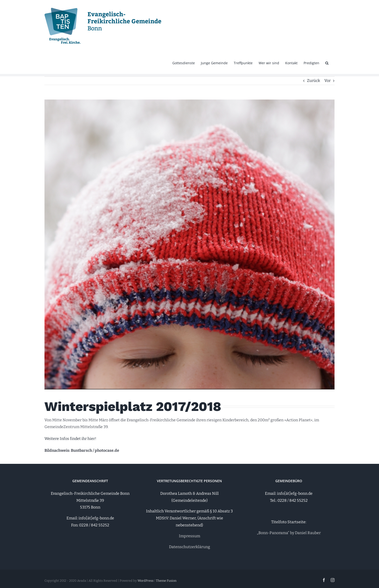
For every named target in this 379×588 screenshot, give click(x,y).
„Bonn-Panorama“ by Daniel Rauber (289, 533)
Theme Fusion (166, 581)
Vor (328, 81)
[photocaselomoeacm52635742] (189, 244)
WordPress (146, 581)
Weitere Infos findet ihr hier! (70, 439)
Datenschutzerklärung (189, 547)
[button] (327, 63)
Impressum (189, 536)
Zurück (313, 81)
